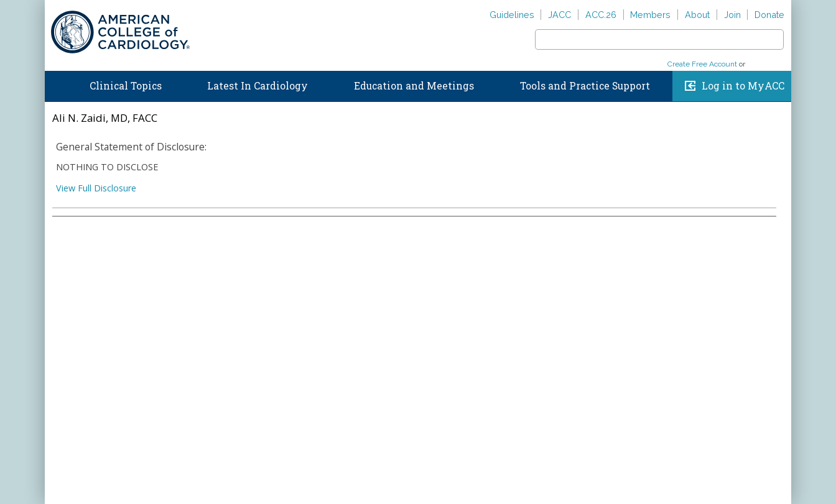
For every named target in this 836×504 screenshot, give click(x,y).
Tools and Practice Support (585, 86)
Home (57, 83)
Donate (769, 15)
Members (650, 15)
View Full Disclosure (96, 188)
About (697, 15)
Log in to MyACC (743, 86)
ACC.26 (601, 15)
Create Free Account (702, 64)
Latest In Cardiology (258, 86)
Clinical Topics (126, 86)
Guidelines (512, 15)
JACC (560, 15)
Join (732, 15)
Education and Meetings (414, 86)
